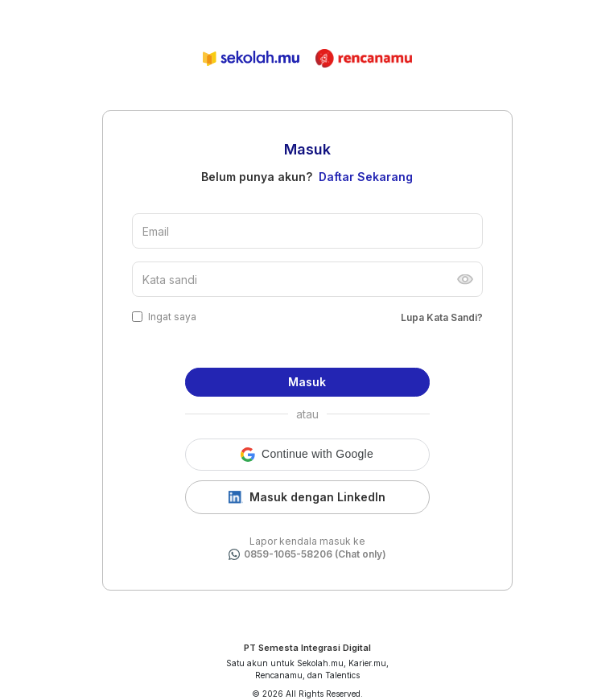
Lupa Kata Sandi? (442, 317)
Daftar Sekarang (366, 177)
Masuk (307, 382)
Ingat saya (172, 317)
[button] (307, 455)
